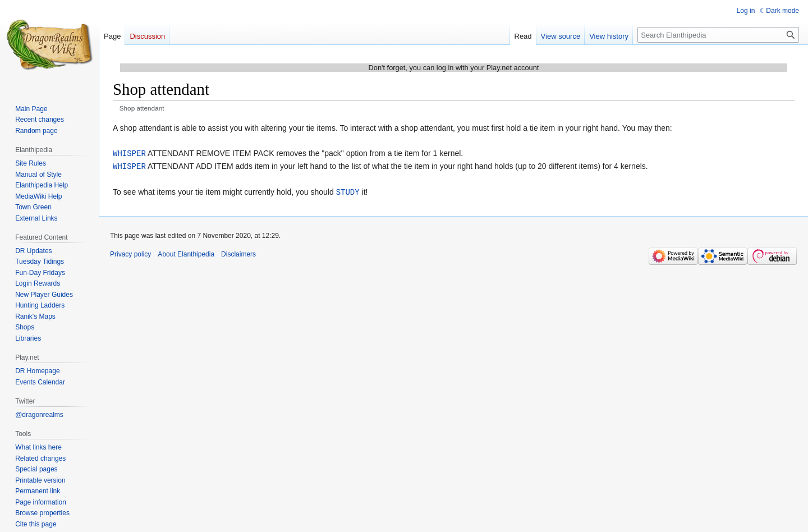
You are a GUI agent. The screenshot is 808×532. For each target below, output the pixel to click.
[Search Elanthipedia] (718, 35)
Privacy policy (130, 253)
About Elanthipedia (186, 253)
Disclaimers (238, 253)
